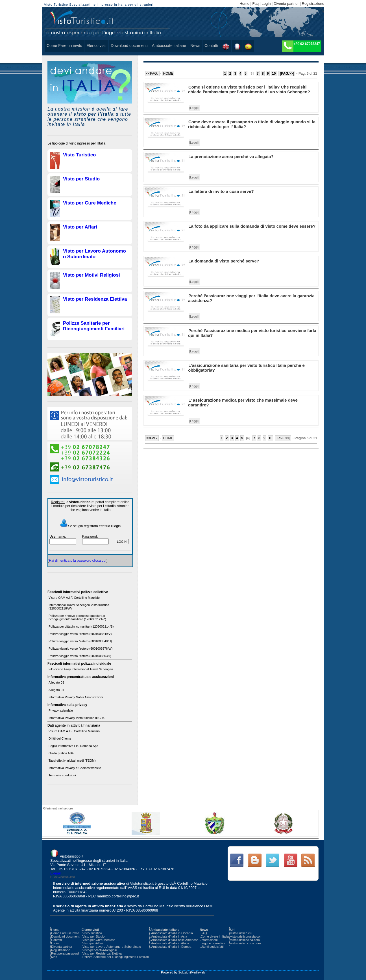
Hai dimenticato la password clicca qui (78, 561)
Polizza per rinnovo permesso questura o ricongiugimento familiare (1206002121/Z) (77, 617)
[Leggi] (194, 108)
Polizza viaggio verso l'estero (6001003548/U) (80, 641)
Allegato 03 (56, 682)
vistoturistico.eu (241, 933)
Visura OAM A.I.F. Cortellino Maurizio (74, 598)
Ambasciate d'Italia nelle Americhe (175, 940)
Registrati (58, 502)
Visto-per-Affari (93, 943)
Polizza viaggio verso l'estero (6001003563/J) (80, 656)
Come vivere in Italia (215, 936)
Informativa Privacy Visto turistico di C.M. (77, 718)
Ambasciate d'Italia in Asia (169, 936)
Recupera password (65, 953)
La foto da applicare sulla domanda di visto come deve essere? (252, 226)
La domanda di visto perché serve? (224, 261)
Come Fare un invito (64, 46)
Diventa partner (286, 4)
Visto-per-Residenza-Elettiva (102, 953)
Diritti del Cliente (60, 738)
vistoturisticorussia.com (246, 936)
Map (54, 957)
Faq (256, 4)
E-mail (55, 873)
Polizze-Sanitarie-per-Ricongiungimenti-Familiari (116, 957)
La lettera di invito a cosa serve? (221, 191)
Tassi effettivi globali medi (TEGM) (72, 761)
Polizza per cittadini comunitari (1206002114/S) (81, 626)
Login (266, 4)
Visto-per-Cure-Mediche (99, 940)
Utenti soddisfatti (212, 947)
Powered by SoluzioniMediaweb (183, 972)
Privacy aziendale (61, 710)
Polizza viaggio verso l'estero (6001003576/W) (81, 649)
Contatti (211, 46)
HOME (168, 74)
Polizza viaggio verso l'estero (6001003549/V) (80, 634)
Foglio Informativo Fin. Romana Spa (73, 746)
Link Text (236, 861)
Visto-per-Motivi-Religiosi (100, 950)
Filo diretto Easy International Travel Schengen (81, 669)
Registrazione (313, 4)
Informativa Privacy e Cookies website (75, 768)
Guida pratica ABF (61, 753)
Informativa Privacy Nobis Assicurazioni (76, 697)
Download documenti (129, 46)
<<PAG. (152, 74)
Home (244, 4)
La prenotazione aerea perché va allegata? (231, 157)
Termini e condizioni (62, 775)
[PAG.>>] (287, 74)
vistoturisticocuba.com (245, 943)
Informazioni (209, 940)
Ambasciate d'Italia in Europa (171, 947)
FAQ (204, 933)
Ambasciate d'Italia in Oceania (172, 933)
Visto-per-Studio (94, 936)
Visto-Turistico (92, 933)
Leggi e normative (213, 943)
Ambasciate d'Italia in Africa (170, 943)
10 (274, 74)
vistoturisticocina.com (245, 940)
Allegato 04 (56, 690)
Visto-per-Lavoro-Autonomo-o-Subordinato (112, 947)
